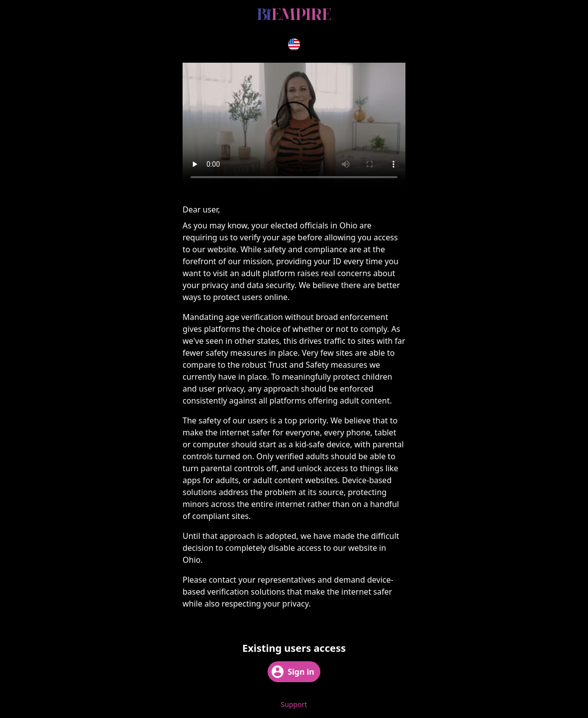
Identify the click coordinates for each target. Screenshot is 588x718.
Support (294, 704)
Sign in (293, 672)
